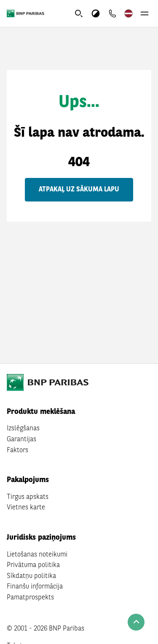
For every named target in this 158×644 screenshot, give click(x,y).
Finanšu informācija (35, 587)
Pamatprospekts (30, 598)
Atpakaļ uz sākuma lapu (79, 190)
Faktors (17, 451)
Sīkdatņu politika (31, 576)
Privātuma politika (33, 565)
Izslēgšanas (23, 429)
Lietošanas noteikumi (37, 555)
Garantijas (21, 440)
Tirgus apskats (28, 497)
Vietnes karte (26, 508)
